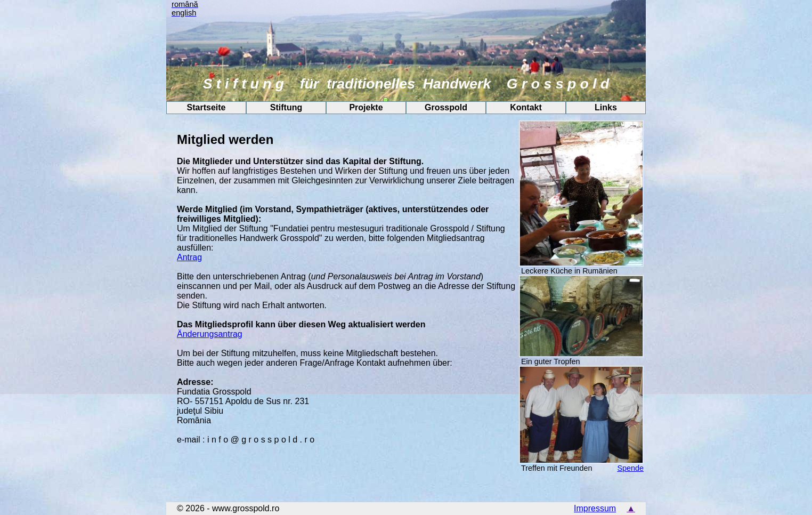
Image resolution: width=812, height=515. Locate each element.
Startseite (206, 107)
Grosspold (446, 107)
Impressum (595, 508)
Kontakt (526, 107)
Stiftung (286, 107)
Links (606, 107)
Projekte (366, 107)
